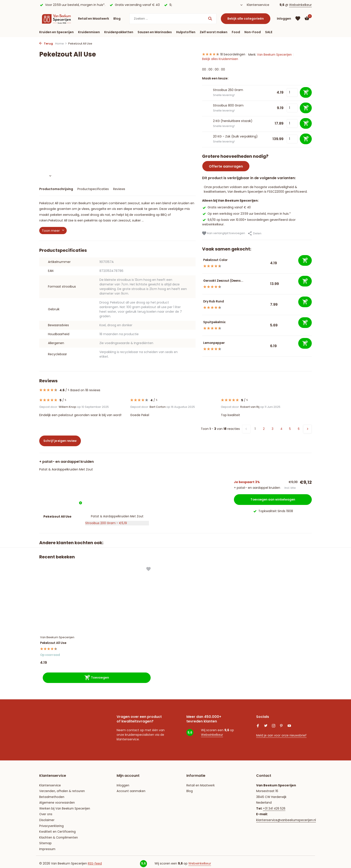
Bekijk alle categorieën (246, 19)
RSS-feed (95, 860)
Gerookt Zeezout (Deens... (229, 281)
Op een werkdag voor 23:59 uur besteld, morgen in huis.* (248, 214)
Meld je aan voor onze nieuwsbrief (282, 731)
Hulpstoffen (186, 32)
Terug (46, 44)
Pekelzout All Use (57, 638)
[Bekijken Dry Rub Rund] (202, 305)
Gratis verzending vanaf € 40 (227, 208)
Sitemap (46, 839)
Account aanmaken (132, 787)
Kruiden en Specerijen (56, 32)
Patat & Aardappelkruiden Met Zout (66, 469)
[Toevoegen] (305, 261)
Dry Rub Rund (217, 301)
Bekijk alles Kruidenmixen (221, 59)
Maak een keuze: (215, 79)
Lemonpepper (218, 343)
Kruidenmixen (89, 32)
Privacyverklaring (52, 822)
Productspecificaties (93, 189)
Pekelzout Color (220, 260)
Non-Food (253, 32)
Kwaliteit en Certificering (58, 828)
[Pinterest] (281, 722)
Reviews (119, 189)
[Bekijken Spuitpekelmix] (202, 325)
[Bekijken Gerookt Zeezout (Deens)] (202, 284)
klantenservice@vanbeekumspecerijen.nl (287, 816)
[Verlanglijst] (298, 19)
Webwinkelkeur (300, 5)
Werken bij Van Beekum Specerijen (66, 805)
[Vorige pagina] (246, 429)
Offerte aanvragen (226, 167)
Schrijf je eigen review (63, 441)
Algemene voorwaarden (58, 799)
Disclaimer (47, 816)
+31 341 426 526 (275, 805)
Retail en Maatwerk (94, 19)
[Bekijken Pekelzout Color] (202, 263)
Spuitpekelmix (218, 322)
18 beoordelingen (225, 55)
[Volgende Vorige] (307, 429)
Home (61, 44)
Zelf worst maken (214, 32)
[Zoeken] (173, 19)
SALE (269, 32)
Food (236, 32)
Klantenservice (258, 5)
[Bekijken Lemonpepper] (202, 346)
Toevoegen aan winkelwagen (273, 499)
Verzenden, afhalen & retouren (63, 787)
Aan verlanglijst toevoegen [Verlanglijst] (224, 233)
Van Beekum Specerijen (277, 55)
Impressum (48, 845)
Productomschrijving (56, 189)
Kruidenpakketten (119, 32)
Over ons (46, 810)
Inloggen (123, 781)
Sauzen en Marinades (155, 32)
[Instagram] (274, 722)
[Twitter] (266, 722)
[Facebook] (258, 722)
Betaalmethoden (52, 793)
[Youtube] (289, 722)
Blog (117, 19)
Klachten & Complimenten (60, 834)
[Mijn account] (284, 19)
